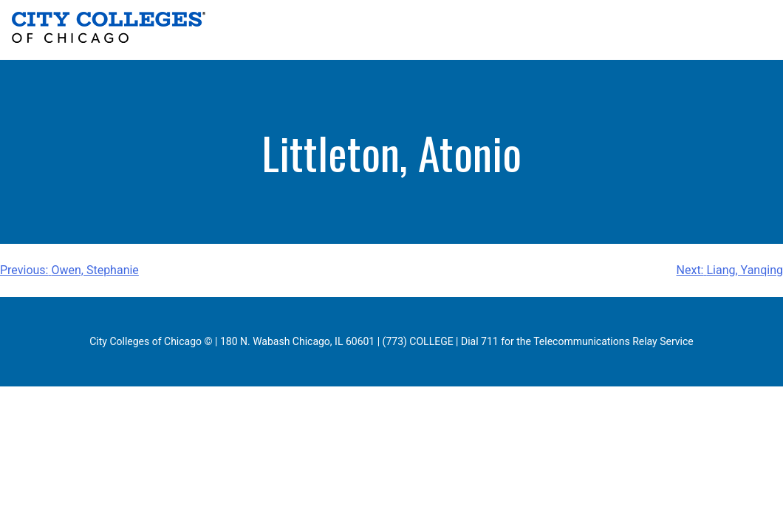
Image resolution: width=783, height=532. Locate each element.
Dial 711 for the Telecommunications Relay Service (577, 341)
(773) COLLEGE (418, 341)
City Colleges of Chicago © (151, 341)
